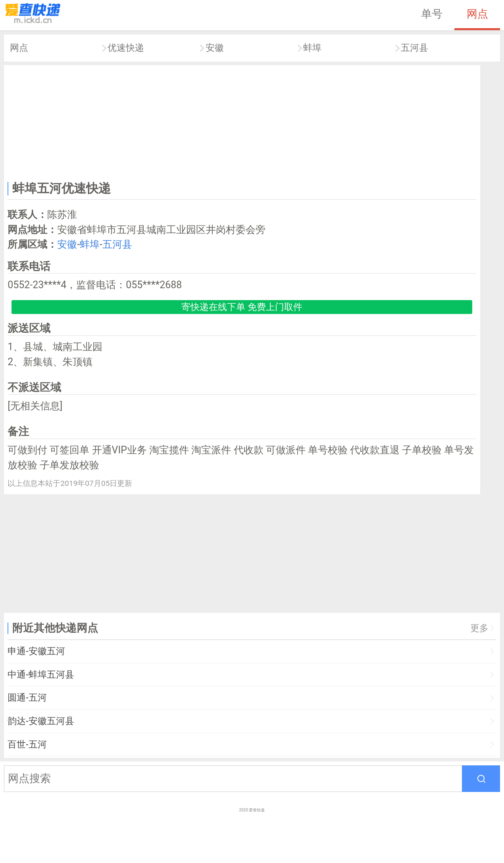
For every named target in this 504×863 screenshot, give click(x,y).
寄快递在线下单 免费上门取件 (242, 307)
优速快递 (126, 48)
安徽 (215, 48)
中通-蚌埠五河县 (41, 675)
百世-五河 (27, 745)
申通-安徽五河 (36, 651)
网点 (477, 14)
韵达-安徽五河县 (41, 721)
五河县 (415, 48)
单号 (432, 14)
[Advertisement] (242, 121)
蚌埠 (312, 48)
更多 (479, 628)
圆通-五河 (27, 698)
